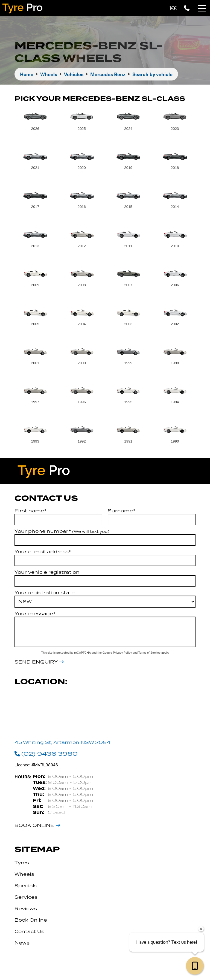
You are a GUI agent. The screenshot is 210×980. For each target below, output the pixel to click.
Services (26, 897)
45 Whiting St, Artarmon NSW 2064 (62, 742)
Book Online (34, 825)
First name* (30, 511)
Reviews (26, 909)
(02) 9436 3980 (46, 754)
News (22, 943)
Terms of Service (150, 652)
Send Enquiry (36, 662)
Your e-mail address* (43, 552)
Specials (26, 886)
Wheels (24, 874)
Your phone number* (62, 531)
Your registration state (45, 593)
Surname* (122, 511)
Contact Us (29, 931)
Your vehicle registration (47, 572)
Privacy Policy (123, 652)
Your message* (35, 614)
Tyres (22, 863)
